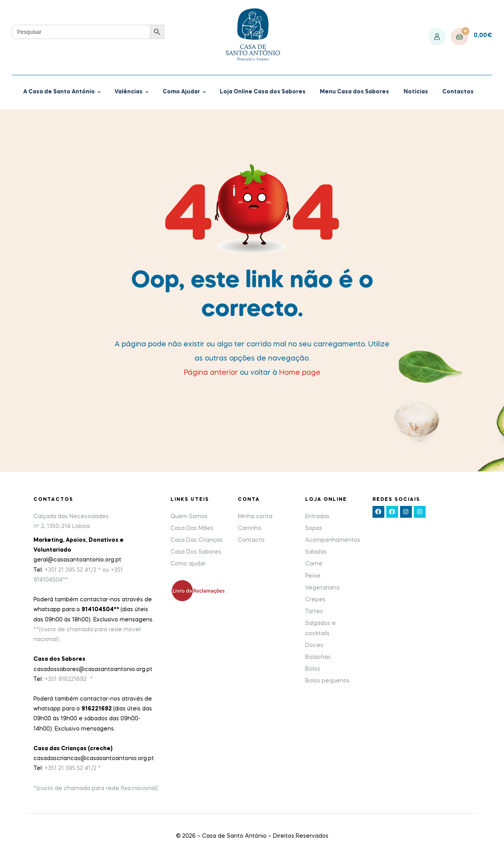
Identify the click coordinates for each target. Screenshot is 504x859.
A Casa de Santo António (59, 92)
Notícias (416, 92)
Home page (300, 373)
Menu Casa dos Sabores (354, 92)
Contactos (458, 92)
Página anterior (211, 373)
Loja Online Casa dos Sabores (263, 92)
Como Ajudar (181, 92)
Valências (129, 92)
